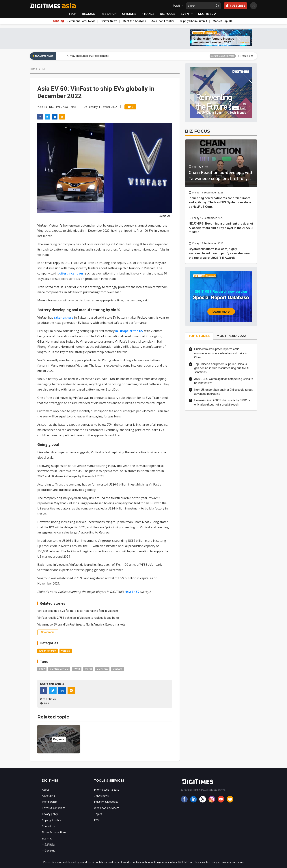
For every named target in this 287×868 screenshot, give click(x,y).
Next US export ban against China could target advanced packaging (223, 392)
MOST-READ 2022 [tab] (231, 336)
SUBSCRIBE (235, 5)
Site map (47, 838)
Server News (109, 21)
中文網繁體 (48, 844)
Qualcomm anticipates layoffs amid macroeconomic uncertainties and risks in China (221, 353)
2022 (42, 669)
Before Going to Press (223, 56)
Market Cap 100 (223, 21)
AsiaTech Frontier (163, 21)
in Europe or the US (129, 331)
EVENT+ (187, 14)
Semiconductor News (81, 21)
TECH (72, 14)
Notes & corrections (54, 832)
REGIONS (89, 14)
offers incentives (71, 273)
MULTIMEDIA (207, 14)
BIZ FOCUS (168, 14)
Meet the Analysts (134, 21)
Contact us (48, 826)
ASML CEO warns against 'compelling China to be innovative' (224, 381)
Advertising (48, 796)
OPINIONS (129, 14)
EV (44, 69)
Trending (57, 21)
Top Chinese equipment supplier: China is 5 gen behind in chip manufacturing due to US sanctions (222, 368)
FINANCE (148, 14)
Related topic (53, 717)
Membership (49, 802)
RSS (96, 820)
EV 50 (88, 669)
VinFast (118, 669)
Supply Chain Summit (194, 21)
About (45, 790)
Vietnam (102, 669)
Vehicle (66, 651)
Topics (98, 814)
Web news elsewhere (107, 808)
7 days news (101, 796)
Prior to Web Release (107, 790)
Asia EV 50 (132, 592)
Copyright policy (51, 820)
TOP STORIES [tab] (199, 336)
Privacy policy (50, 814)
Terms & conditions (54, 808)
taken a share (64, 318)
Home (33, 69)
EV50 (77, 669)
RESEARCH (109, 14)
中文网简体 (48, 851)
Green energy (47, 651)
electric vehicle (59, 669)
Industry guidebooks (106, 802)
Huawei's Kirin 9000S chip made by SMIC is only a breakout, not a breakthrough (222, 402)
